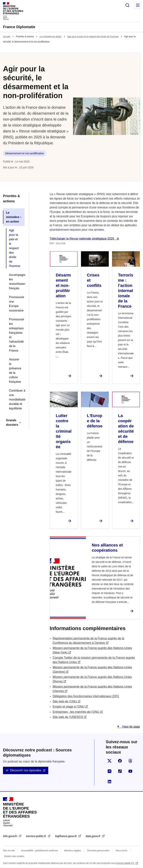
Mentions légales (73, 851)
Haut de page (131, 727)
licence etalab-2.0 (126, 863)
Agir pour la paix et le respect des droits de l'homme (93, 37)
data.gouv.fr (93, 836)
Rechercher (127, 5)
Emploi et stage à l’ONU (69, 707)
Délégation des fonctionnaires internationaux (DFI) (86, 696)
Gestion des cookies (14, 856)
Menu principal (138, 5)
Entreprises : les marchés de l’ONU (76, 712)
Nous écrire (121, 851)
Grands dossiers (12, 423)
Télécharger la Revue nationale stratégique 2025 (82, 239)
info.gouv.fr (10, 836)
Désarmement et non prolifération (25, 153)
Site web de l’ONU (65, 701)
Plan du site (9, 851)
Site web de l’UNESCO (68, 717)
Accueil (7, 37)
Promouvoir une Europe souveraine (15, 304)
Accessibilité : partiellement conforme (39, 851)
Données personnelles (98, 851)
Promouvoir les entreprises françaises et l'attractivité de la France (15, 335)
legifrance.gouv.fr (66, 836)
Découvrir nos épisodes (26, 770)
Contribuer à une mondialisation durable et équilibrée (15, 400)
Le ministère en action (51, 37)
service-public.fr (36, 836)
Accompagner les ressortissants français (15, 282)
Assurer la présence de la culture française (15, 371)
